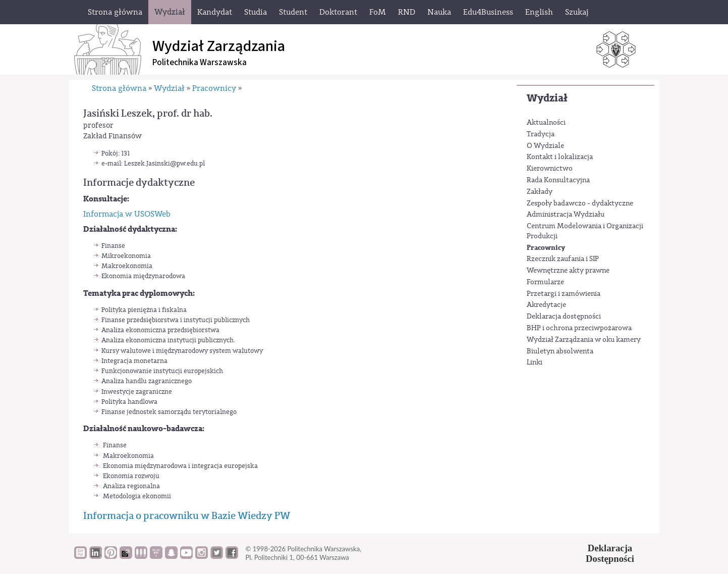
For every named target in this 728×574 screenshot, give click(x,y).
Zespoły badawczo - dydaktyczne (580, 203)
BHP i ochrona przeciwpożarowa (579, 328)
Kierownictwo (550, 169)
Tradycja (541, 134)
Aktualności (546, 123)
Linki (535, 362)
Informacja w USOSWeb (127, 214)
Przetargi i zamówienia (564, 294)
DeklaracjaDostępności (610, 553)
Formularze (545, 282)
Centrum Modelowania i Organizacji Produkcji (585, 231)
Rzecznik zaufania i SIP (563, 259)
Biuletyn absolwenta (560, 351)
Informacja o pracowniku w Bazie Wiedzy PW (187, 516)
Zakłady (540, 192)
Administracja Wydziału (566, 215)
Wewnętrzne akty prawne (568, 271)
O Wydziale (545, 146)
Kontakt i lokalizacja (560, 157)
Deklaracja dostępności (564, 317)
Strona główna (119, 88)
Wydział (547, 98)
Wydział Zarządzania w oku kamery (584, 340)
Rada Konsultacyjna (558, 180)
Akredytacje (546, 305)
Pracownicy (546, 248)
